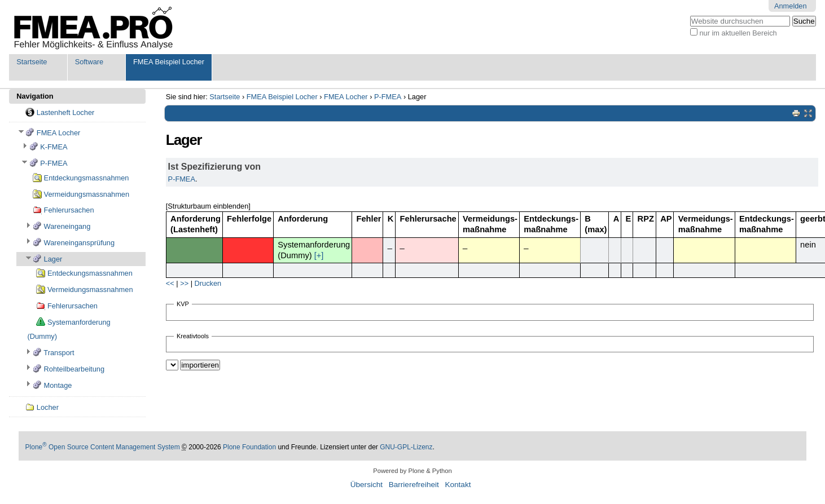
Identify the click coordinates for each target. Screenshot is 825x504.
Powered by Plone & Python (412, 471)
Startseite (32, 62)
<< (170, 283)
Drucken (208, 283)
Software (89, 62)
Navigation (35, 96)
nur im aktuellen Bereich (738, 33)
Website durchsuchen (690, 16)
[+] (319, 255)
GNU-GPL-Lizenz (406, 447)
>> (184, 283)
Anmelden (791, 6)
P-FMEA (388, 97)
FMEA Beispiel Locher (169, 62)
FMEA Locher (346, 97)
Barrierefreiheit (414, 485)
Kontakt (458, 485)
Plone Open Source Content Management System (103, 447)
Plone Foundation (249, 447)
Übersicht (367, 485)
